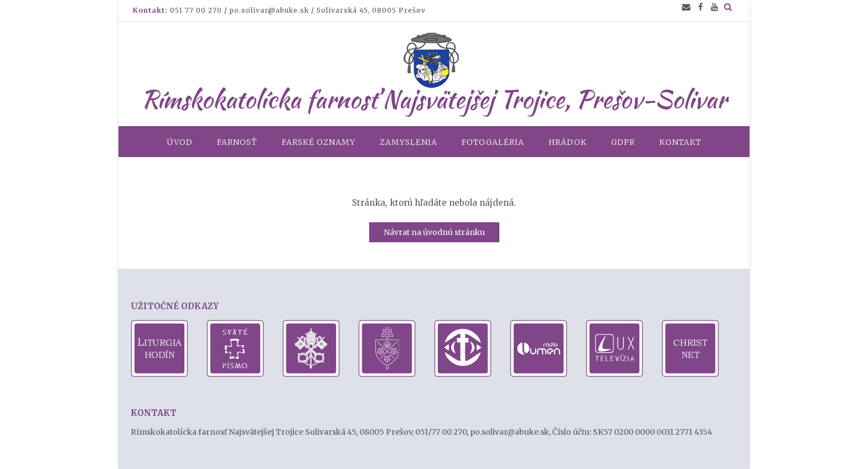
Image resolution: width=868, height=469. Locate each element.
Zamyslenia (409, 142)
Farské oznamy (319, 142)
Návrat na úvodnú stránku (434, 232)
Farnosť (237, 142)
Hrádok (568, 142)
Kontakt (680, 142)
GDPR (623, 142)
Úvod (180, 142)
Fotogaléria (493, 142)
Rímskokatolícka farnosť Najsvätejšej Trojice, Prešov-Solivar (434, 99)
